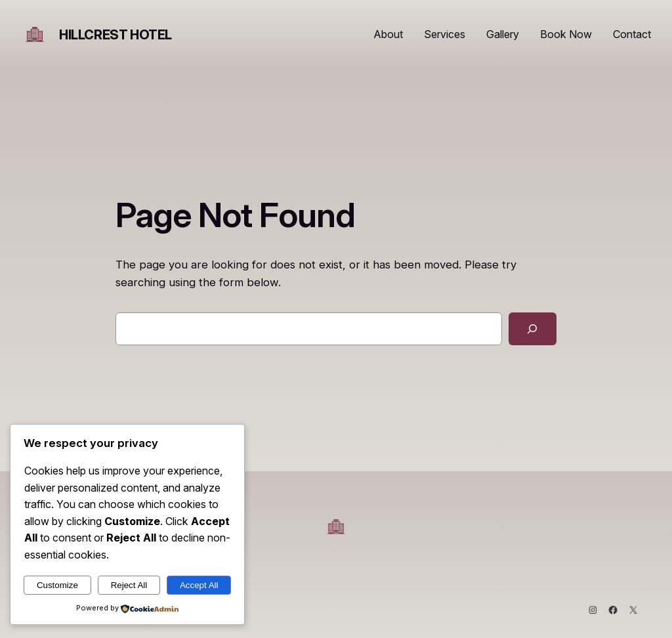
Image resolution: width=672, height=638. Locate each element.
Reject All (129, 585)
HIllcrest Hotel (115, 35)
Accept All (199, 585)
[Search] (533, 329)
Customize (57, 585)
